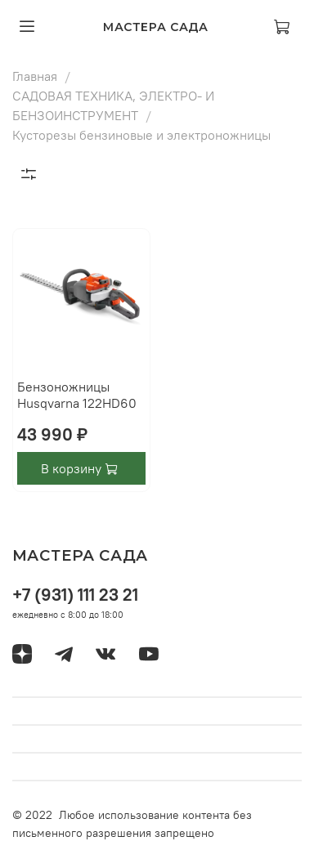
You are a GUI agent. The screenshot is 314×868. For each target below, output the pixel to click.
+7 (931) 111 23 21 (75, 595)
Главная (35, 76)
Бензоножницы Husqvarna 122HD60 (77, 395)
